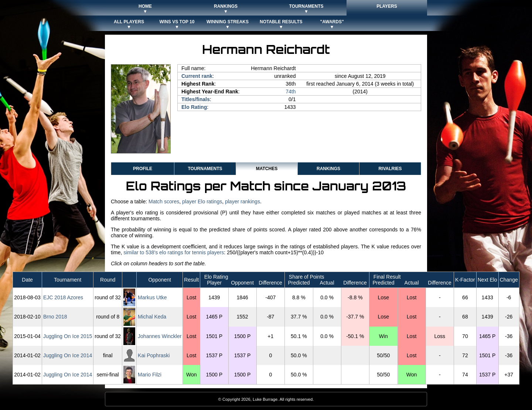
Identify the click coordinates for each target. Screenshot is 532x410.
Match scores (164, 201)
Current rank (197, 76)
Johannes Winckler (160, 336)
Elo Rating (194, 107)
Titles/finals (196, 99)
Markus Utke (152, 297)
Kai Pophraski (154, 355)
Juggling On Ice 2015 (68, 336)
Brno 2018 (55, 317)
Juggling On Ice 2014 (68, 355)
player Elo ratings (202, 201)
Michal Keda (152, 317)
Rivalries (390, 169)
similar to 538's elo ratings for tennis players (174, 252)
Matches (267, 169)
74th (291, 92)
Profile (143, 169)
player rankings (243, 201)
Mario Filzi (150, 375)
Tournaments (205, 169)
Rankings (328, 169)
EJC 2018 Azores (63, 297)
